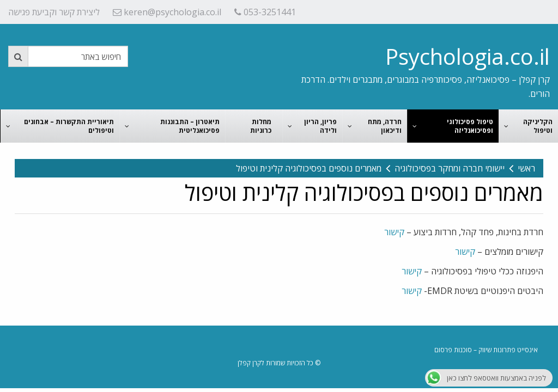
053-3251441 (265, 12)
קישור (394, 232)
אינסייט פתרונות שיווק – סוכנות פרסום (486, 350)
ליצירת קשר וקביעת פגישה (54, 12)
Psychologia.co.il (468, 56)
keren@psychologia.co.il (167, 12)
